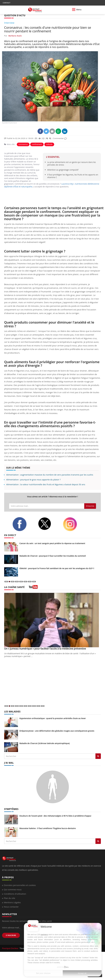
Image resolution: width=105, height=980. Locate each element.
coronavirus (23, 144)
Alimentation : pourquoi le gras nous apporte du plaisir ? (33, 480)
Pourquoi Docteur (11, 948)
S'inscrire (90, 506)
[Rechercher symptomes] (98, 841)
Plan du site (9, 898)
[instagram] (74, 524)
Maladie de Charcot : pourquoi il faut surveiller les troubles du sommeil (53, 556)
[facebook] (23, 524)
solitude (49, 144)
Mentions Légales (12, 902)
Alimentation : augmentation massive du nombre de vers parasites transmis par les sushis (50, 475)
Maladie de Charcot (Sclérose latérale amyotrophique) (45, 743)
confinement (37, 144)
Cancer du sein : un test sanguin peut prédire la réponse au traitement (52, 543)
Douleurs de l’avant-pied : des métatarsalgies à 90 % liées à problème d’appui (55, 816)
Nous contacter (11, 907)
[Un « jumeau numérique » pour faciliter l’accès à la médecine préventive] (53, 620)
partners (44, 935)
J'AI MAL (9, 763)
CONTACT (7, 3)
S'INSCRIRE (11, 935)
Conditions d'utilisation (15, 894)
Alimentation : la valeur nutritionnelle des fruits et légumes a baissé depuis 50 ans (46, 484)
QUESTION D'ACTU (15, 15)
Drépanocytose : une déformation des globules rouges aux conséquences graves (57, 731)
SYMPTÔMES (11, 809)
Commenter (60, 138)
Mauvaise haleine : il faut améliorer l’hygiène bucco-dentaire (48, 828)
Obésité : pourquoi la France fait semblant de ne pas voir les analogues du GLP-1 (57, 568)
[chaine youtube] (33, 588)
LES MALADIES (12, 712)
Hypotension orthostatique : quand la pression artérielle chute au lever (53, 718)
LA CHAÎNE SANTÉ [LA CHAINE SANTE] (14, 587)
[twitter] (48, 524)
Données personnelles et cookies (20, 885)
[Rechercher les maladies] (98, 756)
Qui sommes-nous (13, 889)
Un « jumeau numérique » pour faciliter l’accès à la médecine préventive (45, 649)
